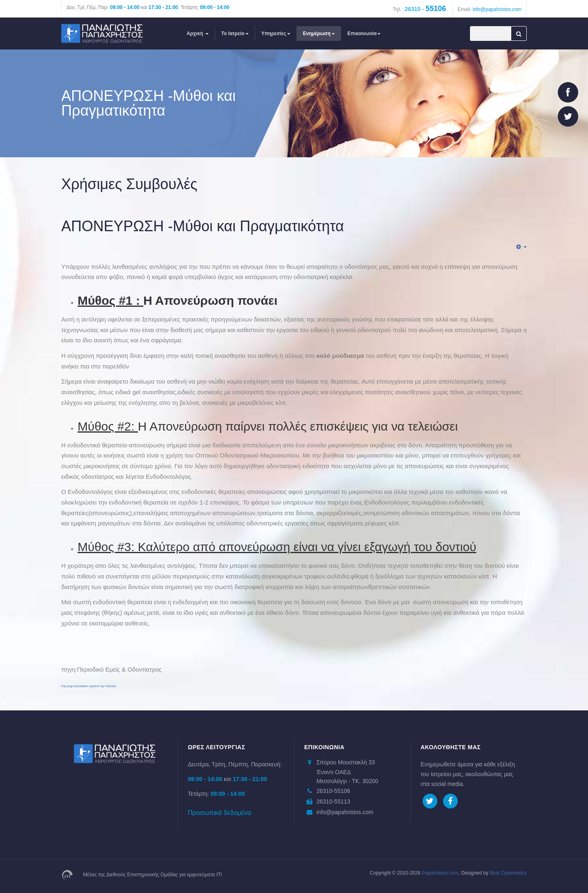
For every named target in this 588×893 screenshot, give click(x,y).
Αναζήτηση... (470, 26)
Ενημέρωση (319, 33)
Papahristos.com (440, 873)
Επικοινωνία (364, 33)
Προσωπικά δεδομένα (219, 813)
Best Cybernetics (508, 873)
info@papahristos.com (497, 9)
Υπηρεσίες (276, 33)
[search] (490, 33)
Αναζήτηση (519, 33)
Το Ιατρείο (235, 33)
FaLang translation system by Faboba (89, 686)
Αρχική (198, 33)
